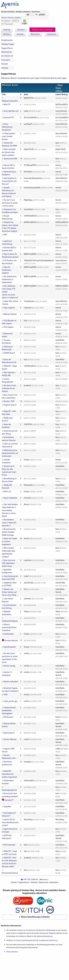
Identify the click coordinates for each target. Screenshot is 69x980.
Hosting (7, 30)
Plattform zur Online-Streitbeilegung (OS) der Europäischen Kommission (32, 940)
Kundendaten (9, 634)
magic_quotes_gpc (11, 701)
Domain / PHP (9, 401)
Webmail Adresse (10, 314)
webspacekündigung (10, 621)
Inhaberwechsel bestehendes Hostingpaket (9, 711)
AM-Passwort (9, 717)
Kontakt (20, 34)
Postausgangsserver (10, 790)
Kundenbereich (24, 78)
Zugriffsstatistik (10, 647)
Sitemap (5, 68)
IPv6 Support (9, 327)
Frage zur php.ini (10, 405)
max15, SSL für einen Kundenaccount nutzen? (10, 822)
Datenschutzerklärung (45, 936)
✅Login (24, 22)
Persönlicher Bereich (49, 78)
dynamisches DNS (10, 159)
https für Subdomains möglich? (7, 270)
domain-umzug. (10, 666)
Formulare (6, 60)
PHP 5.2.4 (7, 492)
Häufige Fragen (8, 44)
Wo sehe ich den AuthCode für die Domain (9, 388)
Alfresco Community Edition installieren (9, 627)
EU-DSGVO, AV (7, 56)
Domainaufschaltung (10, 873)
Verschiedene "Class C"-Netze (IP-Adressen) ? (9, 523)
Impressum (52, 34)
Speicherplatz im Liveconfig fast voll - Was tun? (10, 181)
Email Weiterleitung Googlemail (7, 127)
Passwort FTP (9, 118)
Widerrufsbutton (12, 952)
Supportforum (7, 48)
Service (7, 34)
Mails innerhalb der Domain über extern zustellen (9, 152)
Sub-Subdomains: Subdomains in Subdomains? (9, 279)
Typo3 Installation (10, 498)
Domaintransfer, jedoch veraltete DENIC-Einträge (9, 532)
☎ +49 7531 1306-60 (29, 879)
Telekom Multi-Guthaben (42, 30)
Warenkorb (35, 34)
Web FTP (7, 105)
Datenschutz (7, 52)
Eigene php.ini (9, 733)
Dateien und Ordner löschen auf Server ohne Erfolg (9, 592)
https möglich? (9, 308)
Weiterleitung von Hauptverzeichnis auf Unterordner (10, 453)
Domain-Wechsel (10, 739)
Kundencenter (7, 40)
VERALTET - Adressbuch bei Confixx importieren (10, 774)
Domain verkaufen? (11, 682)
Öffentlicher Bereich (9, 78)
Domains (21, 30)
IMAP (6, 695)
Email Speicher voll (11, 111)
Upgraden (7, 806)
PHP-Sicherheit (9, 845)
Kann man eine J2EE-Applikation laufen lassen (9, 563)
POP (5, 235)
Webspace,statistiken (10, 101)
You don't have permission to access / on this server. (10, 203)
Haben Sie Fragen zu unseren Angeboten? (10, 541)
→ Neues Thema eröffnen (59, 88)
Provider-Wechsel (11, 641)
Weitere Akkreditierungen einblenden (35, 917)
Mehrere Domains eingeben (11, 18)
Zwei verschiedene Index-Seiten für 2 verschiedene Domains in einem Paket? (10, 510)
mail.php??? (9, 800)
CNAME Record (9, 353)
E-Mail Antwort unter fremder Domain (9, 136)
